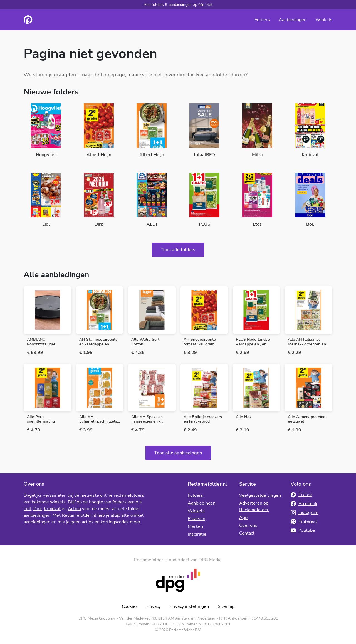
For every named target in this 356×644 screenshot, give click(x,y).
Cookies (130, 606)
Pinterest (304, 521)
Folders (262, 20)
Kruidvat (52, 509)
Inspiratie (197, 534)
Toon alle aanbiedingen (178, 453)
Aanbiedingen (293, 20)
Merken (195, 526)
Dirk (38, 509)
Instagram (305, 513)
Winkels (324, 20)
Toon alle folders (178, 250)
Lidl (27, 509)
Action (74, 509)
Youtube (303, 530)
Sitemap (226, 606)
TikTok (301, 495)
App (243, 518)
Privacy (154, 606)
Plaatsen (196, 519)
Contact (247, 533)
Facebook (304, 504)
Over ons (248, 525)
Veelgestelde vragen (260, 495)
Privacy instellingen (189, 606)
